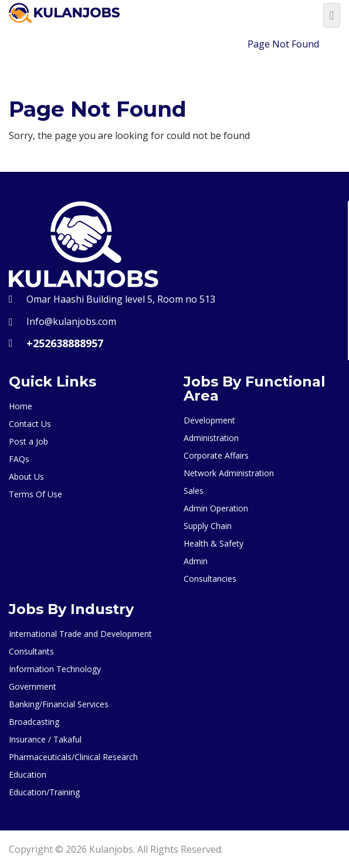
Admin (196, 561)
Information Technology (55, 669)
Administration (211, 438)
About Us (26, 477)
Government (33, 686)
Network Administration (229, 473)
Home (220, 44)
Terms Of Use (35, 494)
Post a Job (28, 441)
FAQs (19, 459)
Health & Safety (214, 543)
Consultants (31, 651)
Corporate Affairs (216, 455)
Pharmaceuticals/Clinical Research (73, 757)
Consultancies (210, 579)
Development (209, 420)
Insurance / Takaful (45, 739)
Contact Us (30, 424)
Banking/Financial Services (59, 704)
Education (28, 774)
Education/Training (44, 792)
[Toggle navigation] (332, 15)
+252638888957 (65, 343)
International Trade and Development (80, 634)
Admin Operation (216, 508)
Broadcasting (34, 722)
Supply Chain (208, 526)
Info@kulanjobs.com (71, 321)
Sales (194, 491)
